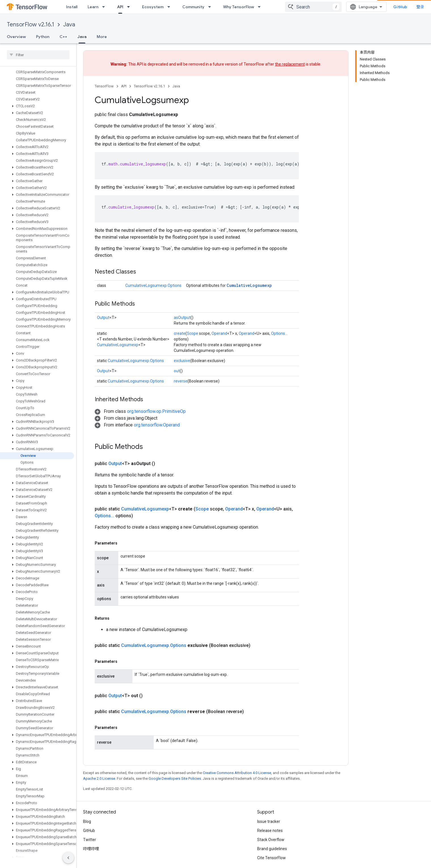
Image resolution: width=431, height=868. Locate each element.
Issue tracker (269, 821)
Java (69, 25)
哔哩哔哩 (91, 848)
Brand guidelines (272, 848)
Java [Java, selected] (82, 37)
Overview (16, 37)
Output (103, 318)
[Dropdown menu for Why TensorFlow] (261, 7)
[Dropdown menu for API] (130, 7)
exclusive (182, 361)
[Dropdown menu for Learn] (105, 7)
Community (193, 7)
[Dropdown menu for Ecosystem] (170, 7)
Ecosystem (153, 7)
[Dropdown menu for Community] (211, 7)
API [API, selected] (120, 7)
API (124, 86)
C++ (63, 37)
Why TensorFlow (239, 7)
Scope (193, 333)
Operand (219, 333)
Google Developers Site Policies (175, 778)
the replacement (290, 64)
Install (72, 7)
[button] (37, 73)
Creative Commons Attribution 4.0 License (237, 773)
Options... (279, 333)
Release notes (270, 830)
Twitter (90, 839)
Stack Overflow (271, 839)
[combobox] (366, 7)
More (102, 37)
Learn (93, 7)
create (180, 333)
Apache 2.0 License (99, 778)
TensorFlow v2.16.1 (30, 25)
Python (43, 37)
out (177, 371)
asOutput (182, 318)
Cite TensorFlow (272, 858)
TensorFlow (104, 86)
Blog (87, 821)
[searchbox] (38, 55)
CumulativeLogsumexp (249, 285)
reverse (181, 381)
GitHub (413, 7)
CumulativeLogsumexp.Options (153, 285)
